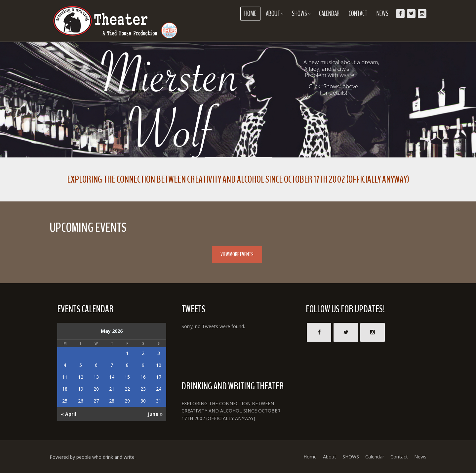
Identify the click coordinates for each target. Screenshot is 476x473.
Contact (358, 14)
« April (68, 414)
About (275, 14)
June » (155, 414)
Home (250, 14)
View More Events (237, 255)
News (382, 14)
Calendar (329, 14)
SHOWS (301, 14)
